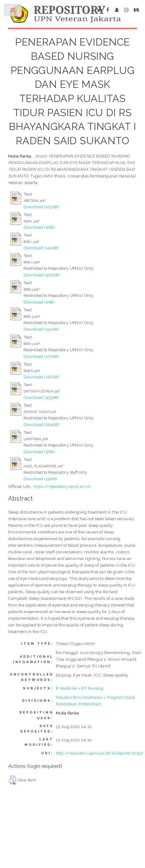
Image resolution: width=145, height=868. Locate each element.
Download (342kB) (41, 329)
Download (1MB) (39, 227)
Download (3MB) (40, 452)
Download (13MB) (40, 479)
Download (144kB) (41, 248)
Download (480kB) (42, 275)
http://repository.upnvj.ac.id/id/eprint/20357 (100, 753)
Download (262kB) (41, 377)
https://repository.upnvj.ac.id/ (63, 486)
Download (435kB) (41, 397)
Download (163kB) (41, 207)
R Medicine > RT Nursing (80, 688)
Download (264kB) (42, 424)
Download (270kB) (41, 356)
